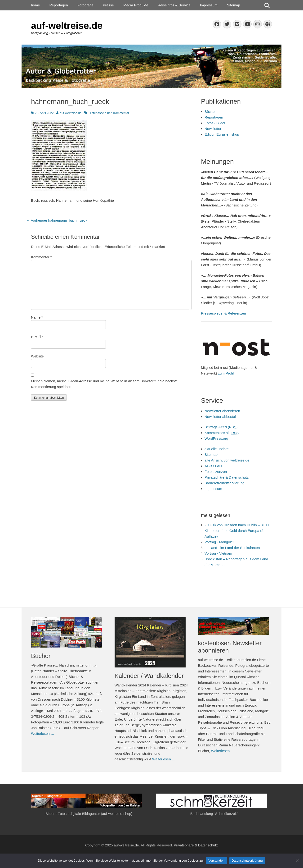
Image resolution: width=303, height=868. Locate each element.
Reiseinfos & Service (174, 5)
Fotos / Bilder (215, 123)
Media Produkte (136, 5)
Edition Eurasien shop (222, 134)
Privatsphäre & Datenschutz (227, 477)
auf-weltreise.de (67, 26)
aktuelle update (217, 449)
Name (37, 317)
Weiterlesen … (43, 733)
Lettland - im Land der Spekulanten (232, 548)
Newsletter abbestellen (223, 417)
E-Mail (37, 337)
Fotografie (85, 5)
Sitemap (234, 5)
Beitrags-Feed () (221, 427)
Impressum (209, 5)
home (36, 5)
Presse (108, 5)
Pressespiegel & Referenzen (223, 313)
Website (37, 356)
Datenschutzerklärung (247, 861)
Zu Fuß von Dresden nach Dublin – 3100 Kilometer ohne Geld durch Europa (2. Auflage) (237, 531)
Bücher (210, 112)
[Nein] (297, 861)
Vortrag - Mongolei (219, 542)
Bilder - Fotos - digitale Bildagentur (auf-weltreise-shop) (89, 814)
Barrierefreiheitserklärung (224, 483)
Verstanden (216, 861)
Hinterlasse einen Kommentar (109, 113)
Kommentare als (222, 433)
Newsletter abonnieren (222, 411)
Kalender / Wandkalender (149, 676)
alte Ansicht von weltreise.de (227, 460)
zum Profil (226, 373)
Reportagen (59, 5)
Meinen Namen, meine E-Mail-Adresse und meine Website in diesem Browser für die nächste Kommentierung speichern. (104, 384)
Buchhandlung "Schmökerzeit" (214, 814)
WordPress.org (216, 438)
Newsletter (213, 129)
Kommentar (41, 257)
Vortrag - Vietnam (218, 553)
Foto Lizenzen (216, 472)
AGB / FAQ (213, 466)
